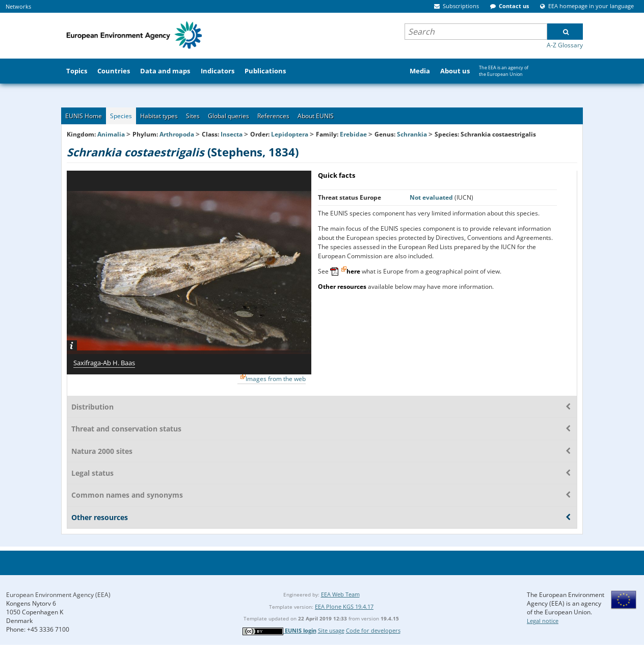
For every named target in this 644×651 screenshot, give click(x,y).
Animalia (111, 134)
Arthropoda (177, 134)
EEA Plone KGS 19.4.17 (344, 606)
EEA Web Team (340, 594)
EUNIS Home (84, 116)
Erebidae (353, 134)
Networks (18, 6)
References (273, 116)
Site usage (331, 630)
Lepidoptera (290, 134)
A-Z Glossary (565, 45)
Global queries (229, 116)
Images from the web (276, 379)
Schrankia (413, 134)
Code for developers (373, 630)
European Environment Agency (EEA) (58, 595)
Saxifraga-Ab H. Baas (104, 363)
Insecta (232, 134)
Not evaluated (432, 197)
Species (121, 116)
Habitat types (159, 116)
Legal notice (543, 621)
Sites (193, 116)
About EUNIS (316, 116)
